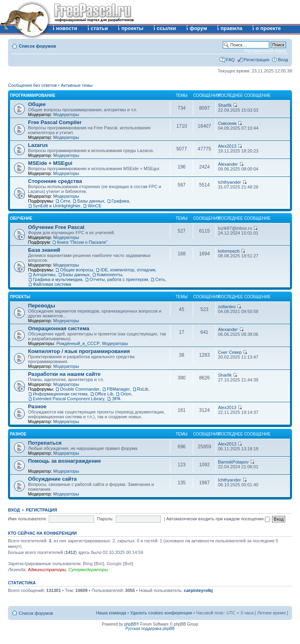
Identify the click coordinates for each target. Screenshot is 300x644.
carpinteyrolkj (198, 590)
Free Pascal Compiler (55, 122)
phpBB (130, 624)
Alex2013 (227, 146)
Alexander (228, 164)
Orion (126, 394)
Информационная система (60, 394)
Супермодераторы (88, 570)
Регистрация (256, 60)
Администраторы (47, 570)
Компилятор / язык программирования (79, 351)
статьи (99, 28)
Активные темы (77, 85)
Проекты (20, 297)
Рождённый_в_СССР (78, 343)
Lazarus (38, 145)
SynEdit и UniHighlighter (57, 206)
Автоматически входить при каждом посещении (218, 519)
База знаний (44, 250)
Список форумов (37, 46)
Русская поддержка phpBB (150, 629)
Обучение (21, 218)
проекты (132, 28)
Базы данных (91, 201)
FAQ (230, 60)
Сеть (160, 279)
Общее (37, 104)
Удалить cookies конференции (161, 613)
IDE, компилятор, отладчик (128, 270)
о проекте (268, 28)
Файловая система (52, 284)
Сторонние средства (55, 181)
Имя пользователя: (27, 519)
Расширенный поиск (265, 51)
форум (198, 28)
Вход (283, 60)
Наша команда (111, 613)
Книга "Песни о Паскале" (82, 242)
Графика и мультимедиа (58, 279)
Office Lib (104, 394)
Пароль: (105, 519)
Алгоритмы (44, 275)
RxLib (143, 389)
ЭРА (116, 399)
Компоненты (109, 275)
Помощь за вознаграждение (64, 461)
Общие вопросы (77, 270)
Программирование (33, 95)
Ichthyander (229, 182)
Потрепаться (45, 443)
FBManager (118, 389)
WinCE (94, 206)
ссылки (166, 28)
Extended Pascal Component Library (69, 399)
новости (67, 28)
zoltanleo (227, 307)
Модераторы (66, 114)
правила (231, 28)
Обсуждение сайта (52, 479)
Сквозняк (227, 123)
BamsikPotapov (233, 462)
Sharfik (225, 105)
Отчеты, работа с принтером (119, 279)
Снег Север (230, 352)
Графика (120, 201)
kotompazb (229, 251)
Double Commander (80, 389)
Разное (37, 406)
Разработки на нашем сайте (64, 374)
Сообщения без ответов (32, 85)
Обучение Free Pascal (56, 227)
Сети (65, 201)
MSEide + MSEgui (50, 163)
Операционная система (59, 328)
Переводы (42, 306)
